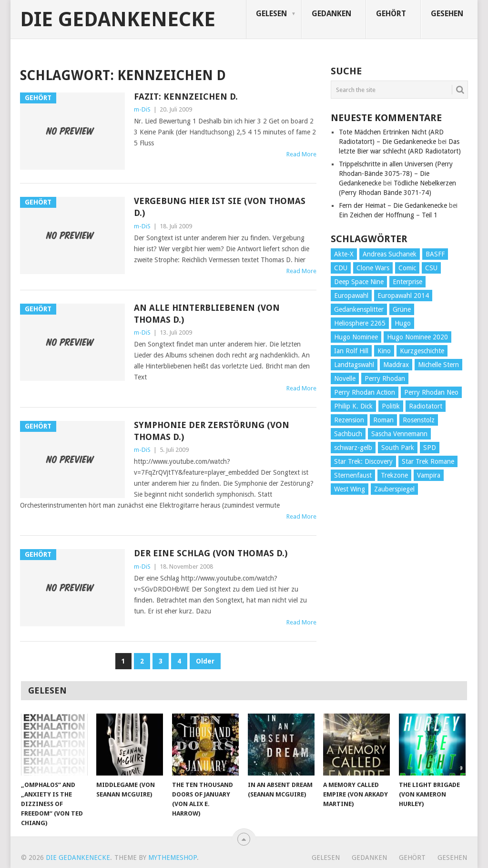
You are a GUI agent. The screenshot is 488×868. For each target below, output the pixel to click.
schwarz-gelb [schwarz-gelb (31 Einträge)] (353, 448)
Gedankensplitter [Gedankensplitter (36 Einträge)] (359, 309)
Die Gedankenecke (118, 20)
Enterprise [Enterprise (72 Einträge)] (407, 282)
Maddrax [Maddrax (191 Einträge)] (396, 365)
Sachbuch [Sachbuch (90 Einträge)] (348, 434)
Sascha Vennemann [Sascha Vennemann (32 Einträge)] (399, 434)
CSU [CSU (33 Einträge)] (431, 268)
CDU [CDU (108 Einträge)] (341, 268)
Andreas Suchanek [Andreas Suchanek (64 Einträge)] (390, 254)
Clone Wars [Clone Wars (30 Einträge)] (373, 268)
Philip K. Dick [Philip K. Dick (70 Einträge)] (353, 406)
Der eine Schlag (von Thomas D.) (211, 553)
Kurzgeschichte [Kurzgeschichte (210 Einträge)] (422, 351)
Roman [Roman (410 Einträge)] (383, 420)
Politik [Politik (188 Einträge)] (391, 406)
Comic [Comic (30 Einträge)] (407, 268)
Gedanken (331, 14)
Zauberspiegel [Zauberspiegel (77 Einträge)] (394, 489)
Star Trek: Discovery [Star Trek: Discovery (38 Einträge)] (363, 461)
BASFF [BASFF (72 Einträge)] (435, 254)
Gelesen (271, 14)
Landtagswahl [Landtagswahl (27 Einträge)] (354, 365)
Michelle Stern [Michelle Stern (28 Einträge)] (438, 365)
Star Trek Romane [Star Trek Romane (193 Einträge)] (428, 461)
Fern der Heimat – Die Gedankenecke (393, 205)
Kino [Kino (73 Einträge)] (384, 351)
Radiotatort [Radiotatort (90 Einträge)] (426, 406)
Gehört (391, 14)
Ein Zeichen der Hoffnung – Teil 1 (388, 215)
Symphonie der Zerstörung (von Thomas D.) (212, 431)
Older (205, 661)
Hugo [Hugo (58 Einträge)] (403, 323)
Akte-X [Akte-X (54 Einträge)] (344, 254)
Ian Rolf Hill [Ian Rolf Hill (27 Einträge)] (351, 351)
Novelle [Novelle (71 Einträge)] (345, 378)
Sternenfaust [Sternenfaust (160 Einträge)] (353, 475)
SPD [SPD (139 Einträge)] (430, 448)
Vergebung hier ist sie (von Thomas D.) (220, 207)
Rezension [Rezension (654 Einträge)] (349, 420)
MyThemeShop (173, 858)
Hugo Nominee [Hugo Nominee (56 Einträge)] (356, 337)
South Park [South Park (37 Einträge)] (398, 448)
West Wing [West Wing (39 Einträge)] (350, 489)
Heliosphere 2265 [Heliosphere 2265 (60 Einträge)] (360, 323)
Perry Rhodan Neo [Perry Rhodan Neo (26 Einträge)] (431, 392)
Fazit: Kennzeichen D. (186, 97)
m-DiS (142, 109)
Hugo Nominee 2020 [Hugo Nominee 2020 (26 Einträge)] (417, 337)
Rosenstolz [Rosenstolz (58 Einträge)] (419, 420)
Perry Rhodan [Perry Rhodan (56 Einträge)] (385, 378)
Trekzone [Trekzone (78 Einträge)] (394, 475)
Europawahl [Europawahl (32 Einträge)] (351, 296)
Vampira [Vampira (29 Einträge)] (429, 475)
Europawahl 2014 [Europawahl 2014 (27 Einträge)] (403, 296)
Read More (301, 154)
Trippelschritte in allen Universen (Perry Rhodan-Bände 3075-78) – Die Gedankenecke (396, 174)
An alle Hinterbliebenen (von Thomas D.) (207, 314)
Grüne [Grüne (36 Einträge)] (402, 309)
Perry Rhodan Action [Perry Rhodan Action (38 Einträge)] (365, 392)
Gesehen (447, 14)
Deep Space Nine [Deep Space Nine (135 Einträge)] (359, 282)
